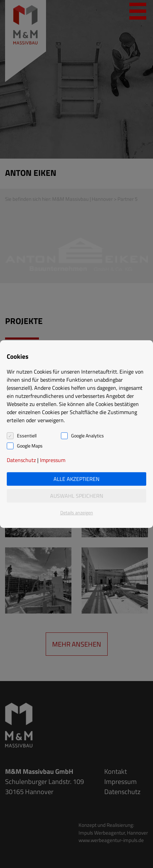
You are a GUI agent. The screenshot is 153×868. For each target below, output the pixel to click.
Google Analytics (88, 436)
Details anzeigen (77, 512)
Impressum (53, 460)
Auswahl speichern (77, 496)
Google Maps (30, 446)
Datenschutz (21, 460)
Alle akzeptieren (76, 479)
